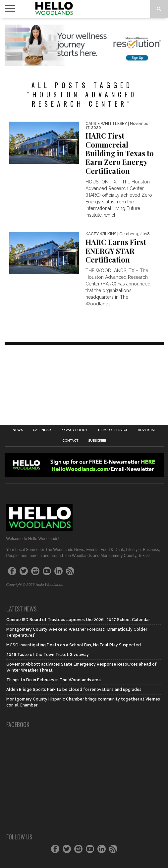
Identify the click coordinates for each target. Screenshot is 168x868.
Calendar (42, 430)
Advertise (147, 430)
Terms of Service (113, 430)
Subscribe (97, 441)
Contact (70, 441)
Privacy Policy (74, 430)
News (18, 430)
